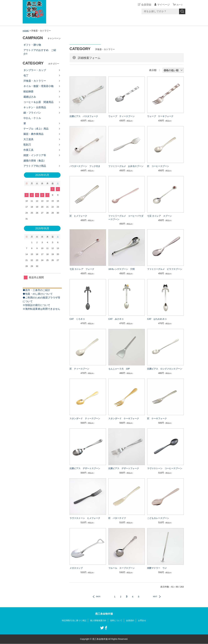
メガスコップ (76, 568)
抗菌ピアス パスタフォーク (84, 116)
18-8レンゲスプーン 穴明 (122, 269)
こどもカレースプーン (158, 518)
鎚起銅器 (28, 91)
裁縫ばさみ (30, 97)
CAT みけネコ (116, 319)
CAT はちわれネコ (157, 319)
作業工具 (28, 150)
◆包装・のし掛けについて (38, 294)
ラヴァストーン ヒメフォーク (85, 518)
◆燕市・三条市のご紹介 (36, 290)
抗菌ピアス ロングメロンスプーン (165, 369)
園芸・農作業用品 (33, 134)
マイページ (162, 5)
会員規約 (132, 621)
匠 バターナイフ (117, 518)
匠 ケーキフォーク (157, 418)
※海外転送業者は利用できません (41, 309)
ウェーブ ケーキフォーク (160, 116)
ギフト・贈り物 (32, 45)
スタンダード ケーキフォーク (124, 418)
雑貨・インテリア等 (35, 155)
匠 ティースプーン (79, 369)
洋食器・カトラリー (35, 81)
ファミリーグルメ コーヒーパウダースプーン (126, 218)
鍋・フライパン (32, 113)
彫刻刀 (27, 145)
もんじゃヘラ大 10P (119, 369)
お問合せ (144, 621)
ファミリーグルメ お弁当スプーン (126, 166)
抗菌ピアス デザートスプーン (85, 468)
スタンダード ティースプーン (85, 418)
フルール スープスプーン (122, 568)
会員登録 (145, 5)
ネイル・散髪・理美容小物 (38, 86)
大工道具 (28, 139)
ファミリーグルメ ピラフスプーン (165, 269)
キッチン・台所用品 (35, 107)
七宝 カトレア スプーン (160, 216)
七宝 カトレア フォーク (82, 269)
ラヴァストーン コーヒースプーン (165, 468)
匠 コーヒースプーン (158, 166)
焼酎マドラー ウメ (157, 568)
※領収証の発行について (36, 305)
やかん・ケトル (32, 118)
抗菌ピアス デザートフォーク (124, 468)
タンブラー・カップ (35, 70)
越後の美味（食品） (35, 161)
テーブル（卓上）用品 (36, 129)
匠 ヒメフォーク (78, 216)
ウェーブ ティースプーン (122, 116)
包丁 (26, 75)
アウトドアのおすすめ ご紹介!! (40, 52)
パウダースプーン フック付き (85, 166)
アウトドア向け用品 (35, 166)
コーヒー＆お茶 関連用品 (38, 102)
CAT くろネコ (77, 319)
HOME (26, 31)
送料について (117, 621)
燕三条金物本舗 (104, 614)
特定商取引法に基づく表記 (72, 621)
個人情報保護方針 (98, 621)
